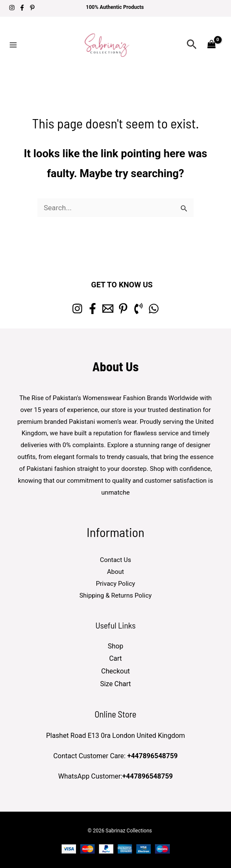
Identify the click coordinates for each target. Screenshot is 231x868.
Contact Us (115, 560)
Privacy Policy (115, 584)
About (115, 572)
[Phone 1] (138, 309)
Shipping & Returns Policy (115, 595)
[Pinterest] (32, 8)
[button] (192, 45)
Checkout (115, 671)
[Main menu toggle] (13, 45)
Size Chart (116, 684)
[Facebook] (22, 8)
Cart (115, 658)
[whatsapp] (154, 309)
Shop (115, 646)
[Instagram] (12, 8)
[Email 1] (108, 309)
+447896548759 (153, 756)
